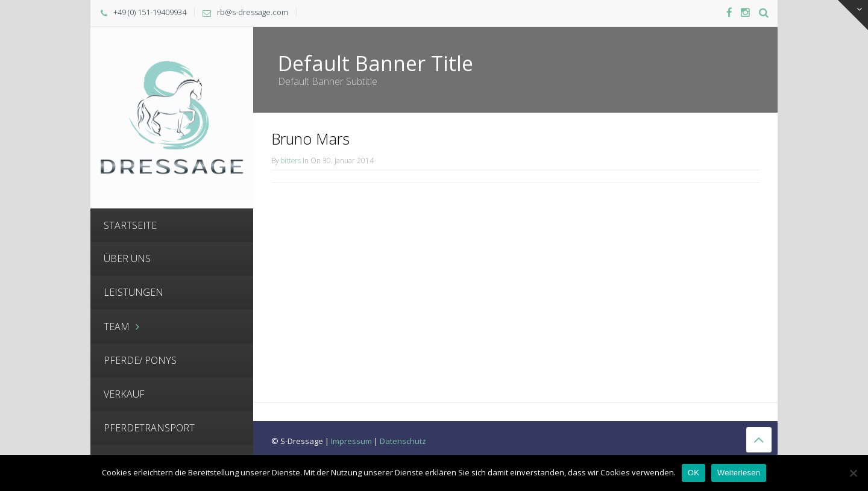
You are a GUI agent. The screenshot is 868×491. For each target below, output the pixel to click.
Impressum (351, 441)
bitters (291, 160)
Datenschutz (403, 441)
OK (693, 473)
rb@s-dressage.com (253, 12)
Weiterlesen (739, 473)
